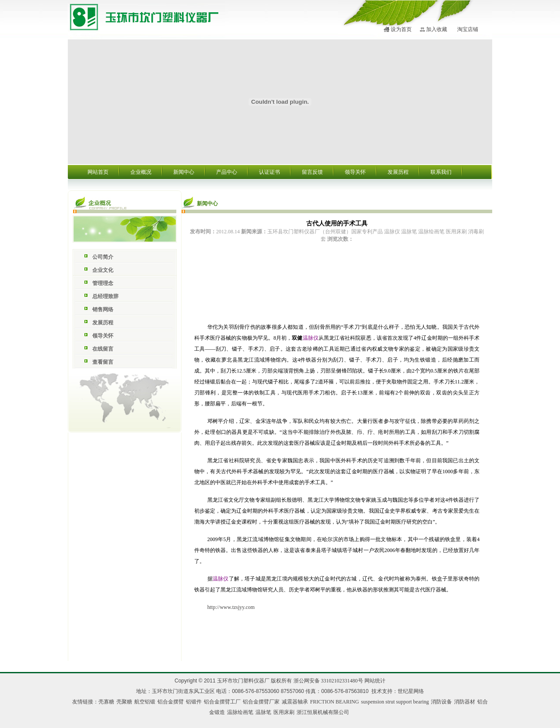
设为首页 (401, 29)
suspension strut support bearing (395, 702)
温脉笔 (263, 712)
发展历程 (398, 172)
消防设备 (441, 702)
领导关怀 (355, 172)
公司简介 (103, 257)
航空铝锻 (145, 702)
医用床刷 (284, 712)
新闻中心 (184, 172)
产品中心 (227, 172)
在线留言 (103, 349)
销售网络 (103, 309)
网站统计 (375, 681)
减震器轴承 (295, 702)
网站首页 (98, 172)
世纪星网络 (411, 691)
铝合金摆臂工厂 (222, 702)
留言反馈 (312, 172)
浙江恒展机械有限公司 (323, 712)
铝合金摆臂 (171, 702)
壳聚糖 (124, 702)
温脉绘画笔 (240, 712)
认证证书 (269, 172)
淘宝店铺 (468, 29)
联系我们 (441, 172)
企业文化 (103, 270)
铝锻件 (194, 702)
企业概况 (141, 172)
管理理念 (103, 283)
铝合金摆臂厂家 (261, 702)
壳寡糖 (106, 702)
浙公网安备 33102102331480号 (328, 681)
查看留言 (103, 362)
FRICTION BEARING (335, 702)
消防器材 (465, 702)
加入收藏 (437, 29)
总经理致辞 (105, 296)
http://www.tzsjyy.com (231, 607)
